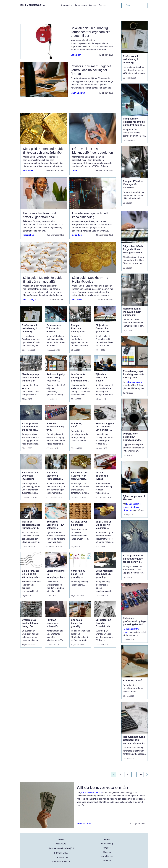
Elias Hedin (28, 171)
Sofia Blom (76, 55)
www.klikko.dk (63, 861)
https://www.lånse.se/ (92, 793)
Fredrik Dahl (29, 235)
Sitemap (107, 860)
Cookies (107, 852)
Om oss (93, 5)
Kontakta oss (107, 856)
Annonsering (66, 5)
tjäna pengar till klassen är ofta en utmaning (132, 507)
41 (141, 775)
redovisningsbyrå (134, 382)
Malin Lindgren (78, 93)
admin (75, 171)
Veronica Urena (84, 824)
